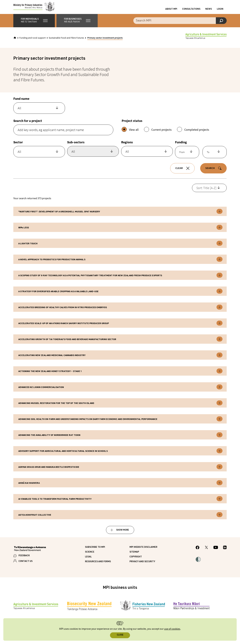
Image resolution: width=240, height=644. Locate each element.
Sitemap (134, 555)
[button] (34, 23)
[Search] (221, 23)
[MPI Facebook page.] (198, 551)
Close (120, 635)
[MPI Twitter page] (206, 551)
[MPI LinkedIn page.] (225, 551)
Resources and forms (98, 564)
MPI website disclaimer (143, 550)
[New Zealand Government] (30, 552)
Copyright (136, 560)
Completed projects (193, 132)
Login (220, 10)
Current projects (158, 132)
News (209, 10)
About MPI (171, 10)
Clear (179, 171)
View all (130, 132)
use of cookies (172, 629)
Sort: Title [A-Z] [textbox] (206, 191)
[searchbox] (88, 155)
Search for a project (28, 123)
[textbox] (36, 111)
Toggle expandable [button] (219, 214)
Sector (18, 145)
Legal (88, 560)
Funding (181, 145)
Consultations (191, 10)
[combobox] (39, 111)
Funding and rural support (32, 41)
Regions (127, 145)
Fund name (21, 101)
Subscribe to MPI (95, 550)
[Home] (15, 40)
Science (90, 555)
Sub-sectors (76, 145)
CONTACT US (25, 564)
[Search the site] (180, 23)
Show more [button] (123, 533)
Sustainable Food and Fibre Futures (66, 41)
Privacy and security (142, 564)
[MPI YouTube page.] (216, 551)
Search (210, 171)
